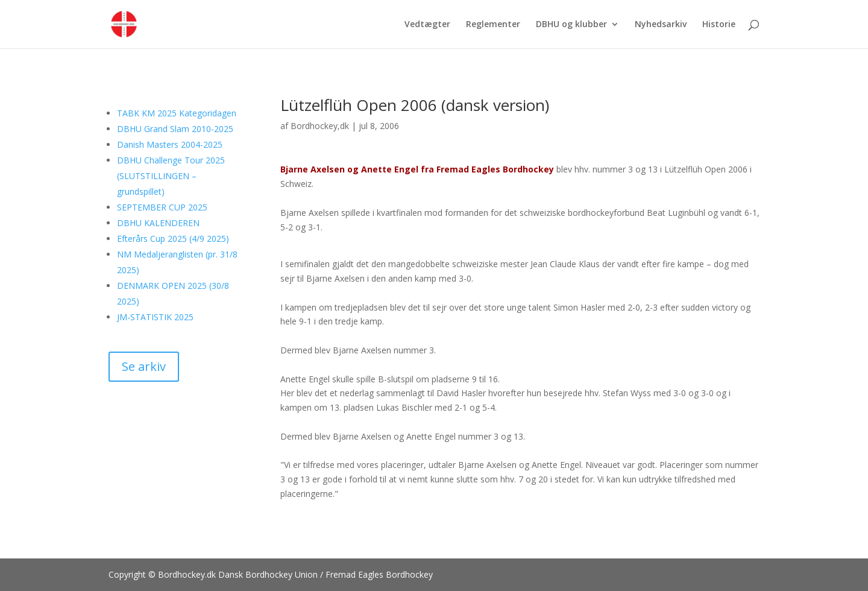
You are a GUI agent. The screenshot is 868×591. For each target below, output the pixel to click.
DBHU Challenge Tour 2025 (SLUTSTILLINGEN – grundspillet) (171, 176)
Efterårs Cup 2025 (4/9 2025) (173, 239)
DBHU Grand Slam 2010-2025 (175, 129)
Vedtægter (427, 25)
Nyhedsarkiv (661, 25)
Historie (719, 25)
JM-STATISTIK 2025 (155, 317)
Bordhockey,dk (320, 126)
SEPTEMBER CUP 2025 (162, 207)
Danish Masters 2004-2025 (170, 144)
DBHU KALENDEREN (158, 223)
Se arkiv (144, 366)
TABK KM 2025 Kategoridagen (177, 113)
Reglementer (493, 25)
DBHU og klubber (571, 25)
